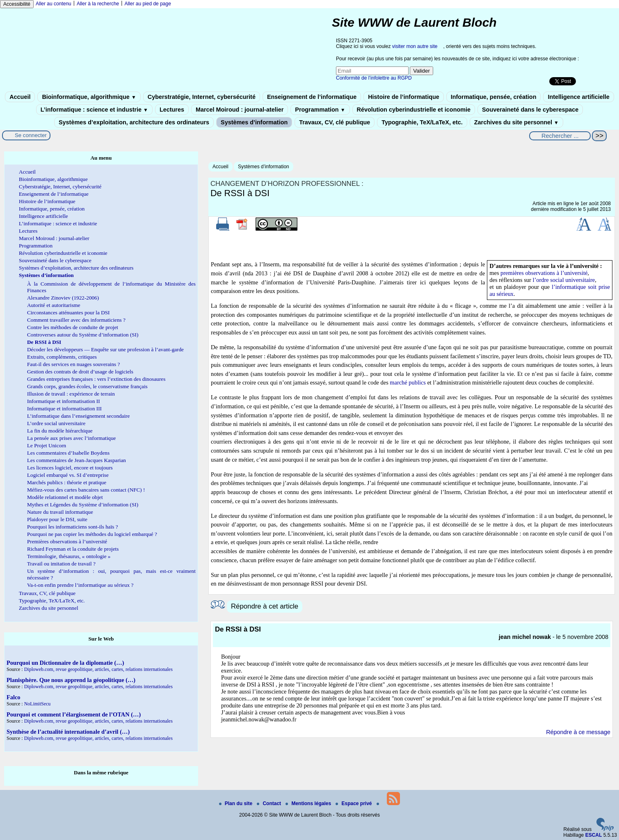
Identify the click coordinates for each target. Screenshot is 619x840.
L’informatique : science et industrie (94, 110)
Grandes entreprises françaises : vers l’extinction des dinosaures (96, 379)
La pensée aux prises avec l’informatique (71, 438)
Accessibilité (17, 4)
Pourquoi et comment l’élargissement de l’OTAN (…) (74, 714)
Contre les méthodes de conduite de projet (73, 327)
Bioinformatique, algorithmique (89, 97)
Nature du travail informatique (60, 512)
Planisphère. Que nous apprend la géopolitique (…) (71, 680)
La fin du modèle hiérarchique (60, 431)
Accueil (20, 97)
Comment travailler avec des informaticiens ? (76, 320)
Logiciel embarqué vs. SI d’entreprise (68, 475)
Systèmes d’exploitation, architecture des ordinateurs (134, 122)
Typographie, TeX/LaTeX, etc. (422, 122)
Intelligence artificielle (578, 97)
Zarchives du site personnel (516, 122)
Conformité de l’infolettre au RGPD (374, 78)
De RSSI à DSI (44, 342)
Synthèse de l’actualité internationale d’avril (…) (68, 732)
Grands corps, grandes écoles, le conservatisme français (87, 386)
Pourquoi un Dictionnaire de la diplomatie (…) (65, 663)
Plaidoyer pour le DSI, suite (57, 519)
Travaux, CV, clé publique (335, 122)
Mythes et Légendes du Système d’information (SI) (83, 505)
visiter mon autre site (415, 46)
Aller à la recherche (98, 4)
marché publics (408, 382)
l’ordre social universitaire (564, 280)
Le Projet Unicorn (47, 445)
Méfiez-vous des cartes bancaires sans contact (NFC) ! (86, 490)
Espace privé (354, 803)
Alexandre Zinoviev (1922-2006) (63, 298)
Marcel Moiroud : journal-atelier (240, 110)
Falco (14, 697)
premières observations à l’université (544, 273)
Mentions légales (309, 803)
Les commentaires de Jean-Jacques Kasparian (77, 460)
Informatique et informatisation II (64, 401)
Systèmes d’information (254, 122)
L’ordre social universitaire (56, 423)
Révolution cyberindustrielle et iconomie (414, 110)
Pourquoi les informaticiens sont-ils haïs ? (73, 527)
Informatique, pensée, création (494, 97)
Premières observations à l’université (67, 541)
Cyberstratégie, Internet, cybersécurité (202, 97)
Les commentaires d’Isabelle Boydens (68, 453)
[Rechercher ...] (560, 136)
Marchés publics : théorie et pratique (67, 482)
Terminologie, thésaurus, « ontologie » (69, 556)
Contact (270, 803)
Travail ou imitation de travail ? (61, 564)
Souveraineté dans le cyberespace (530, 110)
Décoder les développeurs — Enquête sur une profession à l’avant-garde (105, 349)
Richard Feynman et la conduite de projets (73, 549)
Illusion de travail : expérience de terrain (71, 394)
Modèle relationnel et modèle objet (65, 497)
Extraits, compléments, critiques (62, 357)
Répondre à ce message (578, 732)
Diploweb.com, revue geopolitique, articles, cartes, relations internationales (98, 669)
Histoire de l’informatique (404, 97)
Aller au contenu (54, 4)
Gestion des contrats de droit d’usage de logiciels (80, 372)
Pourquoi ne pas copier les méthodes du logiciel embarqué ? (92, 534)
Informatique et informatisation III (64, 409)
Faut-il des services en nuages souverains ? (73, 364)
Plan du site (236, 803)
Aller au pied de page (147, 4)
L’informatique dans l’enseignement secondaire (78, 416)
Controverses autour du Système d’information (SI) (83, 335)
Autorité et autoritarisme (54, 305)
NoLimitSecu (38, 704)
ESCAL (594, 835)
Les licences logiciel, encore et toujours (70, 468)
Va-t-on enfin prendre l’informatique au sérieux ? (80, 585)
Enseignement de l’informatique (312, 97)
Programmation (320, 110)
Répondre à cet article (265, 606)
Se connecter (31, 135)
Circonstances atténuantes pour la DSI (68, 312)
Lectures (172, 110)
